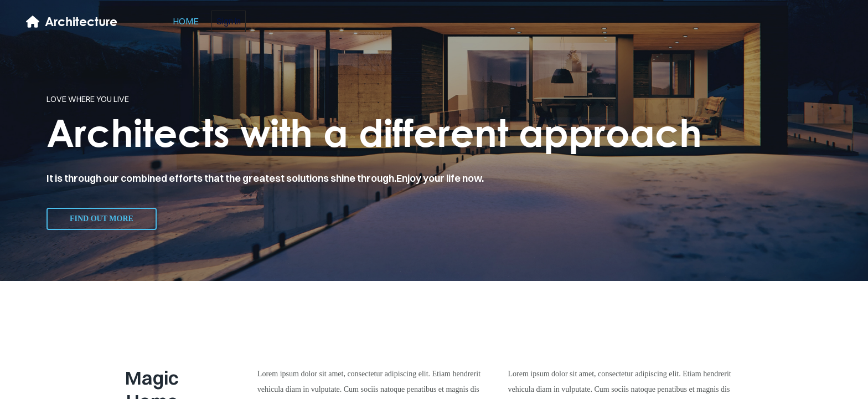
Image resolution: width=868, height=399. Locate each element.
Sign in (229, 21)
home (186, 21)
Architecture (81, 21)
